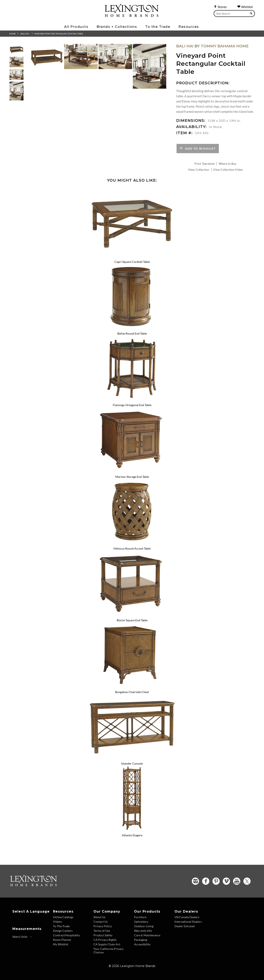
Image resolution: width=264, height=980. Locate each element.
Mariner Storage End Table (132, 477)
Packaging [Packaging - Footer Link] (141, 940)
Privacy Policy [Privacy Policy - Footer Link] (103, 926)
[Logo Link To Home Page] (132, 15)
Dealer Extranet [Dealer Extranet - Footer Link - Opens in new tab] (185, 926)
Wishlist (245, 7)
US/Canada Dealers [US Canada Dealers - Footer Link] (187, 917)
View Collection (199, 170)
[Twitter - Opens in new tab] (247, 881)
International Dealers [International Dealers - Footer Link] (188, 922)
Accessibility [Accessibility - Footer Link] (142, 944)
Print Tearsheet (204, 164)
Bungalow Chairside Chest (132, 692)
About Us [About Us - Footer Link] (99, 917)
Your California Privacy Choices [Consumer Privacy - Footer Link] (108, 951)
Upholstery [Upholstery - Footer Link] (141, 922)
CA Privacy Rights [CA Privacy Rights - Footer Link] (105, 940)
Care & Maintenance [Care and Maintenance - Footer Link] (147, 935)
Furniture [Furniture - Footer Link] (140, 917)
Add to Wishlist (199, 149)
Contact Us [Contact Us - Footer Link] (101, 922)
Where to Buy (228, 164)
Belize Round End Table (132, 333)
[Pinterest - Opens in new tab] (216, 881)
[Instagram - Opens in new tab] (195, 881)
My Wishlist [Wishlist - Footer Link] (61, 944)
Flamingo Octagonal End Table (132, 405)
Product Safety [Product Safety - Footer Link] (103, 935)
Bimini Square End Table (132, 620)
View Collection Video (228, 170)
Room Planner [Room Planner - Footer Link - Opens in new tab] (62, 940)
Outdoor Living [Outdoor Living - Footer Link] (144, 926)
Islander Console (132, 763)
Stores (220, 7)
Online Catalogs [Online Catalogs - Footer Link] (63, 917)
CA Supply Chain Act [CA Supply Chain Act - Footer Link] (107, 944)
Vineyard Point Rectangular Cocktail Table (59, 34)
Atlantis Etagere (132, 835)
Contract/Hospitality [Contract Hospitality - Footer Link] (66, 935)
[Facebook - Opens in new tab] (206, 881)
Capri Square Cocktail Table (132, 262)
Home (12, 34)
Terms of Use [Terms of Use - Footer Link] (102, 931)
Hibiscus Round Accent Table (132, 548)
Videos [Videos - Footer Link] (57, 922)
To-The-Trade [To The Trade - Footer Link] (61, 926)
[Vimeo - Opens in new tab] (226, 881)
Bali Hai (25, 34)
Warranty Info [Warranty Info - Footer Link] (143, 931)
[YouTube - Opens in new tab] (237, 881)
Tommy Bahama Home (225, 46)
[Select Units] (22, 937)
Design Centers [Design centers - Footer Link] (63, 931)
